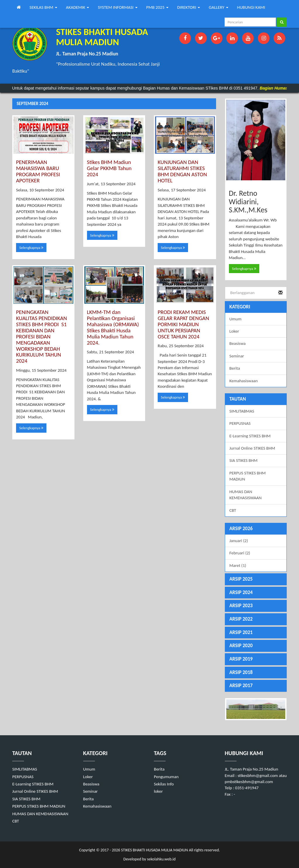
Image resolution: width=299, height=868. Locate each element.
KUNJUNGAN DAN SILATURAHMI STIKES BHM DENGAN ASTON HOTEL (182, 171)
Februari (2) (240, 553)
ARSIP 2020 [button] (241, 646)
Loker (234, 331)
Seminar (237, 356)
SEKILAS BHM (43, 7)
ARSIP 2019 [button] (241, 659)
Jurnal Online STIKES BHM (252, 448)
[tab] (256, 529)
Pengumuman (166, 777)
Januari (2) (239, 541)
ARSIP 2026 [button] (241, 529)
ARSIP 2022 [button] (241, 619)
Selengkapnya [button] (31, 248)
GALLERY (219, 7)
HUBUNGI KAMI (251, 7)
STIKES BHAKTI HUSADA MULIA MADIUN (154, 850)
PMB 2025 (157, 7)
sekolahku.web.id (161, 859)
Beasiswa (238, 343)
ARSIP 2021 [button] (241, 632)
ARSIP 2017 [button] (241, 686)
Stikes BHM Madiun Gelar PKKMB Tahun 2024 (109, 168)
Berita (235, 368)
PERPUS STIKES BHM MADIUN (248, 476)
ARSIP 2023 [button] (241, 606)
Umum (235, 319)
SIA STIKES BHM (244, 460)
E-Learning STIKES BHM (250, 436)
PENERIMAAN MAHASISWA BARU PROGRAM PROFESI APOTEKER (38, 171)
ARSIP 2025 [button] (241, 579)
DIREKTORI (189, 7)
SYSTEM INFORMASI (118, 7)
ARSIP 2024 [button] (241, 592)
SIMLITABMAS (242, 411)
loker (158, 791)
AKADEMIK (78, 7)
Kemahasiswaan (244, 381)
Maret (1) (238, 565)
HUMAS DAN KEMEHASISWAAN (246, 495)
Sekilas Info (164, 784)
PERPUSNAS (240, 423)
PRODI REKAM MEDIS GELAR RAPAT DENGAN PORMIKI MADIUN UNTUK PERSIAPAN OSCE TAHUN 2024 (183, 324)
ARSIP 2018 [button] (241, 672)
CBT (233, 510)
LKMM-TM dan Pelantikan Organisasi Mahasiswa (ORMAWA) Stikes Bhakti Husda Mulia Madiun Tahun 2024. (113, 327)
